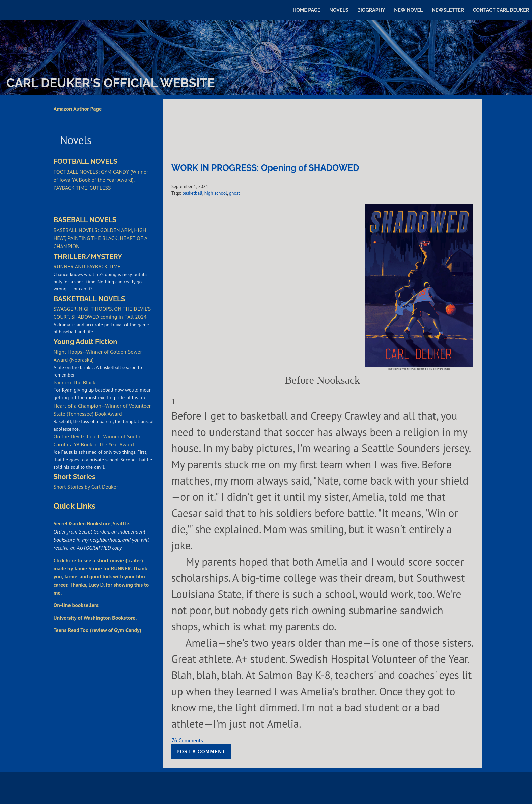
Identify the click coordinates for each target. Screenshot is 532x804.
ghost (234, 193)
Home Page (307, 10)
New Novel (408, 10)
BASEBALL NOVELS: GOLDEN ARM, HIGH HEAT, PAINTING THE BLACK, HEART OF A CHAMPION (101, 238)
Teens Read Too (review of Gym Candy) (97, 630)
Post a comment (201, 752)
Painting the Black (75, 382)
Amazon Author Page (78, 109)
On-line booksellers (76, 605)
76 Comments (187, 740)
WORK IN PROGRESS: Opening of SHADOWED (265, 168)
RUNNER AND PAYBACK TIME (87, 266)
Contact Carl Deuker (501, 10)
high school (216, 193)
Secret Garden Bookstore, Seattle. (92, 523)
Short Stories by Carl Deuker (86, 487)
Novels (339, 10)
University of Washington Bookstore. (95, 618)
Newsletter (448, 10)
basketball (192, 193)
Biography (371, 10)
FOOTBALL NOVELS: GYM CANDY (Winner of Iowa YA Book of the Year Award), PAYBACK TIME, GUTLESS (101, 180)
